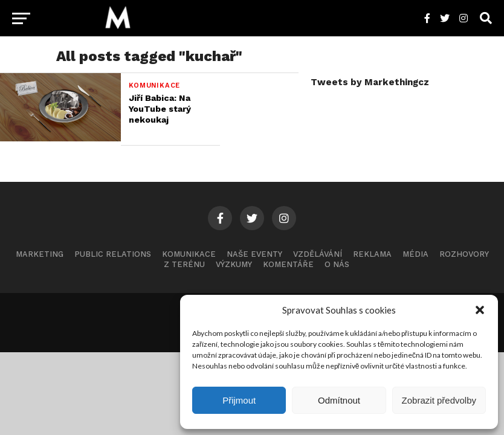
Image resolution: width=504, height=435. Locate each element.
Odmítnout (339, 400)
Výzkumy (234, 264)
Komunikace (189, 254)
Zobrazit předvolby (439, 400)
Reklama (372, 254)
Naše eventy (254, 254)
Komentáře (288, 264)
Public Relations (113, 254)
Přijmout (239, 400)
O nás (337, 264)
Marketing (40, 254)
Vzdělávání (318, 254)
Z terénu (184, 264)
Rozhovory (464, 254)
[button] (480, 310)
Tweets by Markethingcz (370, 82)
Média (415, 254)
